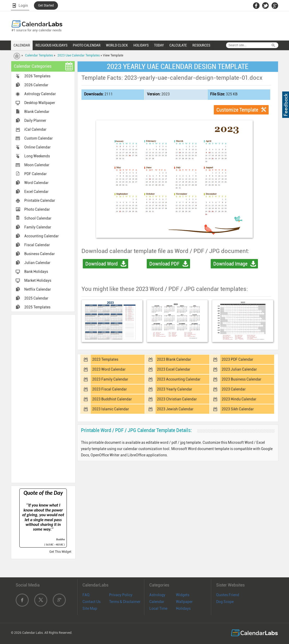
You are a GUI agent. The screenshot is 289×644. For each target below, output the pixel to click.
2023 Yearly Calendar (175, 389)
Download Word (102, 264)
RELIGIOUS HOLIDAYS (51, 45)
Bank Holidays (36, 272)
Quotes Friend (228, 595)
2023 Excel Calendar (174, 369)
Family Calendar (38, 227)
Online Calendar (37, 147)
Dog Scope (225, 602)
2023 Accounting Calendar (179, 379)
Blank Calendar (37, 112)
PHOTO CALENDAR (87, 45)
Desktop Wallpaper (40, 103)
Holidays (183, 608)
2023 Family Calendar (110, 379)
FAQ (86, 595)
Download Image (230, 264)
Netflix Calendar (38, 289)
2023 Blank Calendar (174, 359)
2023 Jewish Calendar (175, 409)
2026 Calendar (36, 85)
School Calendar (38, 218)
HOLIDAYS (141, 45)
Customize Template (237, 110)
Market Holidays (38, 280)
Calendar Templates (39, 55)
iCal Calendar (35, 129)
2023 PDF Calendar (237, 359)
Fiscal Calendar (37, 245)
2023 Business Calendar (241, 379)
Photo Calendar (37, 209)
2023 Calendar (234, 389)
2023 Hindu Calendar (239, 399)
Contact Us (92, 602)
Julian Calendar (37, 263)
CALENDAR (22, 45)
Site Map (90, 608)
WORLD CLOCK (117, 45)
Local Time (158, 608)
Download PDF (164, 264)
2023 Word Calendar (109, 369)
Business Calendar (40, 254)
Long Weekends (37, 156)
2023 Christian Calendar (177, 399)
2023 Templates (105, 359)
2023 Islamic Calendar (111, 409)
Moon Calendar (37, 165)
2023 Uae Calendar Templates (79, 55)
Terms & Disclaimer (125, 602)
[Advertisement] (43, 398)
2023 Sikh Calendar (238, 409)
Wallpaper (184, 602)
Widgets (183, 595)
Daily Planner (35, 120)
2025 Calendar (36, 298)
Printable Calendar (40, 200)
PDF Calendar (36, 174)
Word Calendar (36, 183)
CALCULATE (178, 45)
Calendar (157, 602)
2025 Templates (37, 307)
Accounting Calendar (42, 236)
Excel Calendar (36, 192)
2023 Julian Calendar (239, 369)
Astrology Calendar (40, 94)
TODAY (159, 45)
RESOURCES (201, 45)
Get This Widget (60, 552)
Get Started (46, 5)
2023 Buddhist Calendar (112, 399)
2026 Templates (37, 76)
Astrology (157, 595)
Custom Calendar (39, 138)
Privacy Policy (121, 595)
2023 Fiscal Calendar (110, 389)
